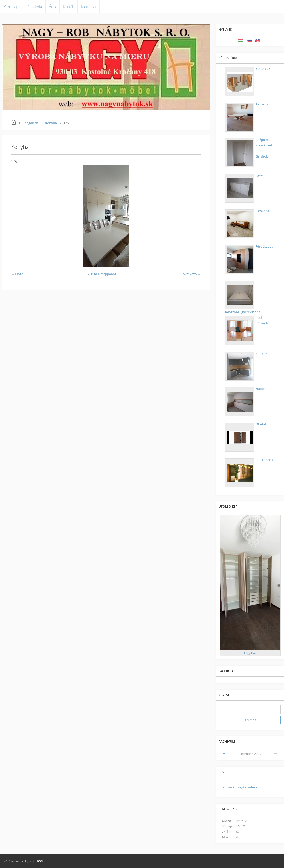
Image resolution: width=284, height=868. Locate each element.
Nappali (261, 389)
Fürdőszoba (264, 246)
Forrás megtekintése (242, 787)
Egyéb (259, 175)
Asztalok (261, 104)
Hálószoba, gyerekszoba (264, 285)
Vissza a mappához (102, 274)
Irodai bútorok (261, 320)
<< (225, 754)
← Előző (17, 274)
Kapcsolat (89, 7)
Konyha (51, 123)
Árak (53, 7)
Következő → (191, 274)
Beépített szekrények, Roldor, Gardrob (264, 148)
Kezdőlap (11, 7)
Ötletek (261, 424)
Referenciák (264, 460)
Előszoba (262, 211)
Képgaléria (34, 7)
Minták (69, 7)
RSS (40, 861)
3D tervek (262, 69)
